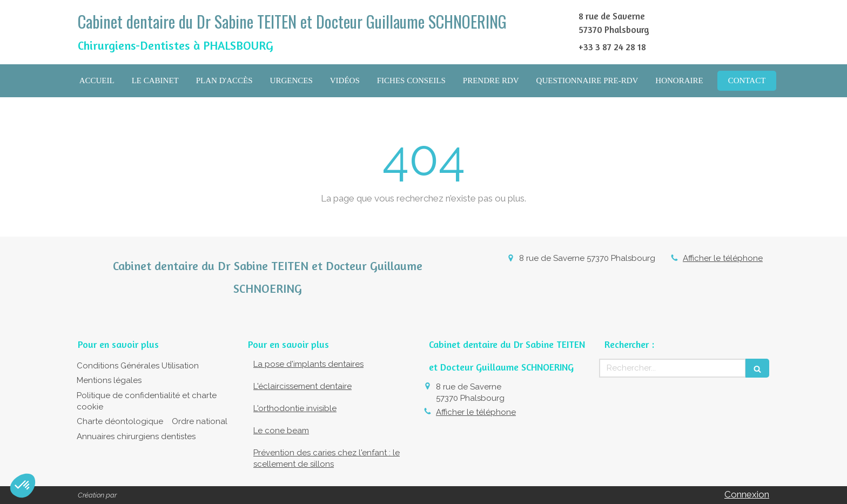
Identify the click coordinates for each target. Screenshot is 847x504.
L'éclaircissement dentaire (302, 386)
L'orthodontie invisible (295, 408)
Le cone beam (281, 431)
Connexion (747, 494)
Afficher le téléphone (723, 258)
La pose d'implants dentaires (308, 364)
